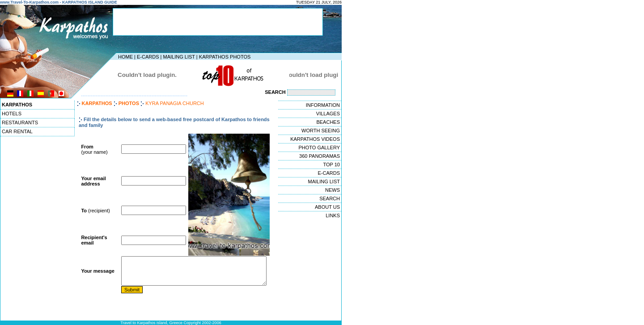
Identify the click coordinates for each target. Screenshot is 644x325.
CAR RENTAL (17, 131)
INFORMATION (323, 105)
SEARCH (330, 198)
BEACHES (328, 122)
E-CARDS (148, 57)
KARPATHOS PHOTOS (225, 57)
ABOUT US (327, 207)
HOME (125, 57)
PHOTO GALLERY (319, 148)
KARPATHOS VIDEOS (315, 139)
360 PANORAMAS (320, 156)
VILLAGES (328, 114)
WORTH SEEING (321, 131)
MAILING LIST (179, 57)
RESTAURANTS (20, 122)
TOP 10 (331, 165)
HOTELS (12, 114)
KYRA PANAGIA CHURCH (175, 103)
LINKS (333, 215)
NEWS (333, 190)
